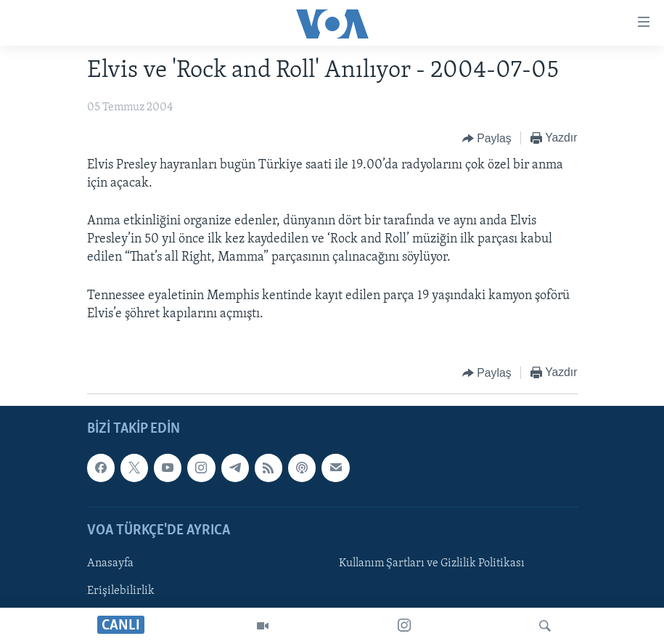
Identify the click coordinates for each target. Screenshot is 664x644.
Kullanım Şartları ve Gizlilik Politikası (432, 563)
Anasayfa (110, 563)
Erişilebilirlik (121, 591)
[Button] (487, 139)
